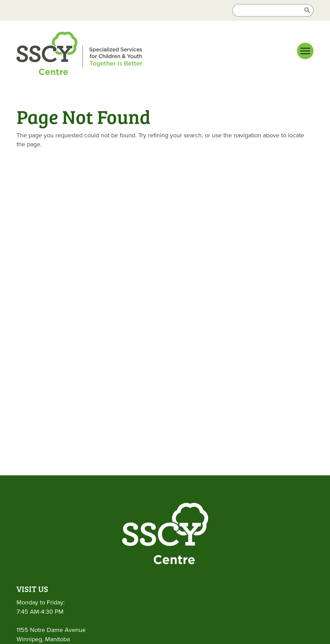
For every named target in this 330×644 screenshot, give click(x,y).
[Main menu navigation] (305, 51)
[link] (79, 55)
